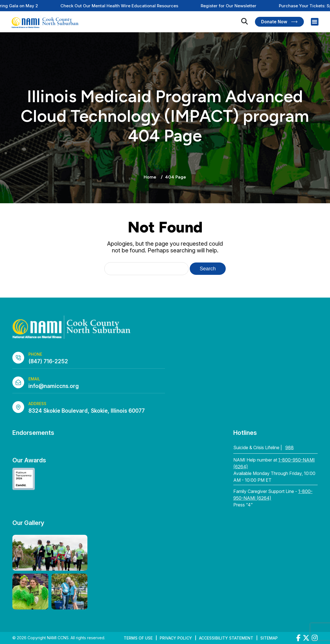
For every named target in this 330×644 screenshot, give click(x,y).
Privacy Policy (176, 638)
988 (290, 447)
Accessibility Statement (226, 638)
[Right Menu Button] (315, 22)
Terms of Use (138, 638)
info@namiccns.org (54, 386)
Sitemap (269, 638)
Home (150, 177)
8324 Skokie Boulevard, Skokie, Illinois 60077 (87, 411)
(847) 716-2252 (48, 361)
